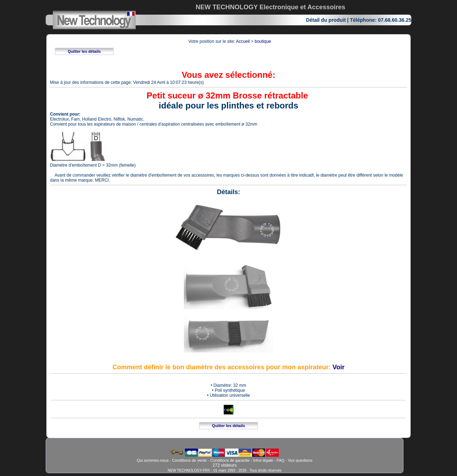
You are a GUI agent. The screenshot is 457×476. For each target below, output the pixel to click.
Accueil (243, 41)
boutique (263, 41)
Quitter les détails (84, 51)
